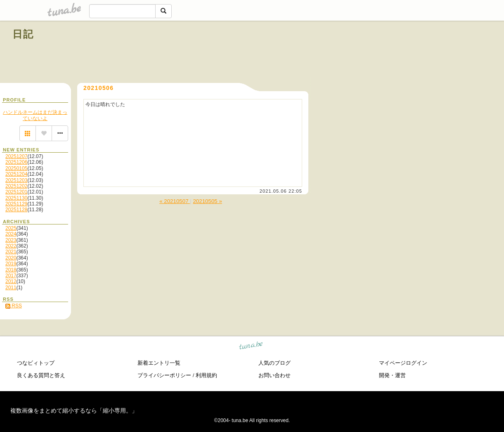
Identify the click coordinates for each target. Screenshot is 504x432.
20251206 (16, 162)
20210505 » (207, 201)
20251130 (16, 198)
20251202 (16, 186)
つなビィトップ (36, 363)
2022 (11, 246)
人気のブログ (274, 363)
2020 (11, 258)
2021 (11, 252)
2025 (11, 228)
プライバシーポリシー (164, 375)
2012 (11, 281)
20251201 (16, 192)
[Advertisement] (398, 53)
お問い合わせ (274, 375)
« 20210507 (175, 201)
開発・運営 (392, 375)
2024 (11, 234)
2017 (11, 276)
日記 (23, 34)
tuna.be (251, 346)
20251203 (16, 180)
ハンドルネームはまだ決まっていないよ (35, 115)
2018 (11, 270)
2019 (11, 264)
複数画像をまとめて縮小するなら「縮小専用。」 (74, 411)
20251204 (16, 174)
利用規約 (206, 375)
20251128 (16, 210)
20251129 (16, 204)
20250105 (16, 168)
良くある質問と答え (41, 375)
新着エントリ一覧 (159, 363)
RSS (14, 306)
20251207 (16, 156)
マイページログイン (403, 363)
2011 (11, 288)
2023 (11, 240)
